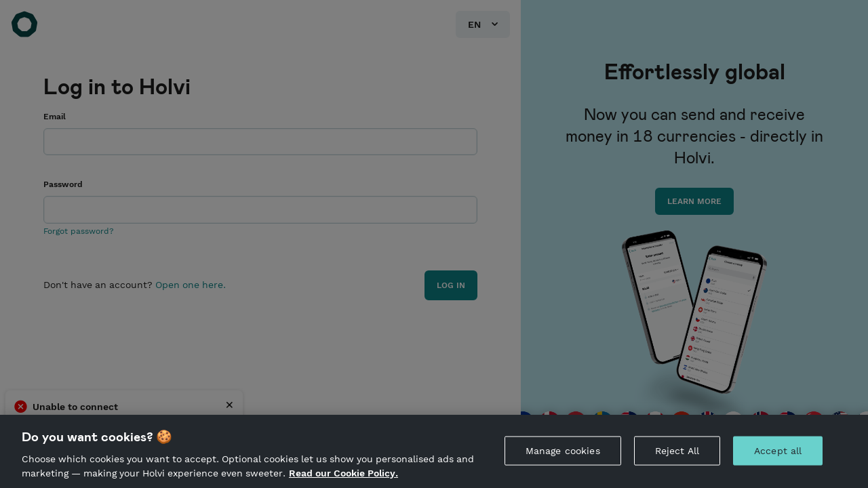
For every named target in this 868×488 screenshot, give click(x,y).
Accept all (778, 451)
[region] (434, 451)
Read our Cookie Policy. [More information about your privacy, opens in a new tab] (343, 473)
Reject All (677, 451)
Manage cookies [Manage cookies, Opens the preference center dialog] (563, 451)
